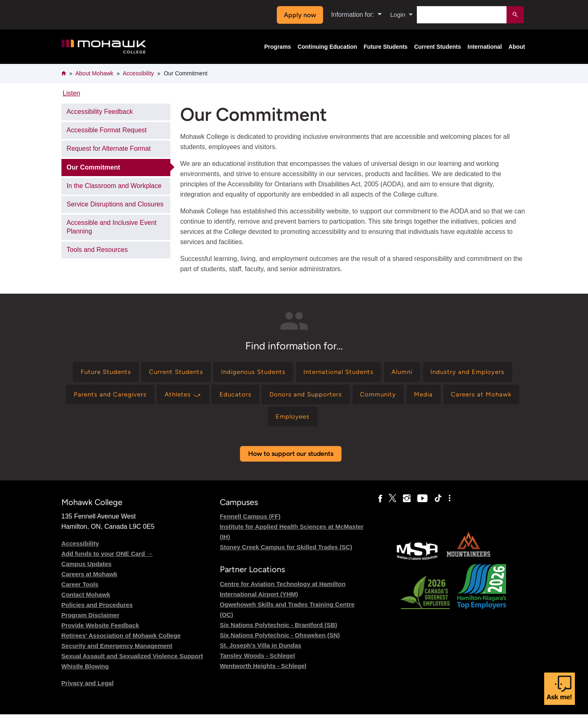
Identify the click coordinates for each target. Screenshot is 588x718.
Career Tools (80, 588)
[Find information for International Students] (390, 373)
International (485, 47)
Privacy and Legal (88, 687)
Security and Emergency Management (117, 650)
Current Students (437, 47)
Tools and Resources (97, 250)
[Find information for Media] (224, 420)
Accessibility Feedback (100, 112)
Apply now (299, 15)
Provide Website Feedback (100, 629)
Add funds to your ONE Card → (107, 558)
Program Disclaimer (90, 619)
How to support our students (291, 458)
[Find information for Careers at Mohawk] (285, 420)
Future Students (386, 47)
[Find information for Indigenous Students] (299, 373)
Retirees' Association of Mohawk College (121, 640)
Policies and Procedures (97, 609)
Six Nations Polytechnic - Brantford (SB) (279, 629)
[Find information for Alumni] (457, 373)
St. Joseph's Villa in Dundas (261, 649)
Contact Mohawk (86, 599)
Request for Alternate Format (109, 148)
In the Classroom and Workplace (114, 186)
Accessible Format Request (107, 130)
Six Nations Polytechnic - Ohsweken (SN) (280, 639)
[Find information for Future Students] (143, 373)
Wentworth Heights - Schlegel (263, 669)
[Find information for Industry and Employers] (114, 396)
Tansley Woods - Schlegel (258, 659)
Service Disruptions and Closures (115, 204)
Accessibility (138, 73)
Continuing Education (327, 47)
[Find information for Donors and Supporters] (414, 396)
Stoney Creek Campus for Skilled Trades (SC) (286, 551)
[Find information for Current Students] (218, 373)
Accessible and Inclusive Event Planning (112, 227)
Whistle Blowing (85, 670)
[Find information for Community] (490, 396)
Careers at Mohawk (89, 578)
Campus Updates (87, 568)
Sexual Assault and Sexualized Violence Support (132, 660)
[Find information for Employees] (354, 420)
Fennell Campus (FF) (250, 520)
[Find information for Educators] (341, 396)
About (517, 47)
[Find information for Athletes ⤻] (286, 396)
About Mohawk (94, 73)
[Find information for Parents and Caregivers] (209, 396)
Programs (277, 47)
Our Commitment (94, 167)
